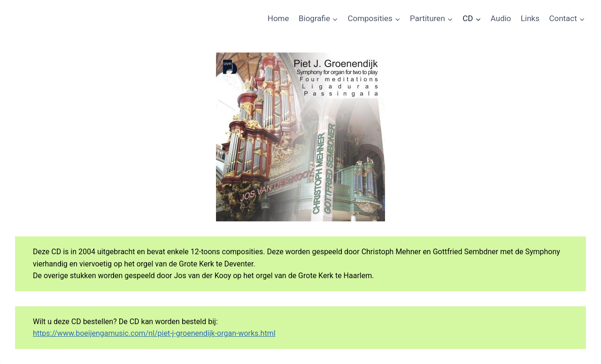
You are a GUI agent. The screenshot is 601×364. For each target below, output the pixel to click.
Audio (501, 18)
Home (278, 18)
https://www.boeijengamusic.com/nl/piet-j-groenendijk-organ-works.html (154, 333)
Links (530, 18)
